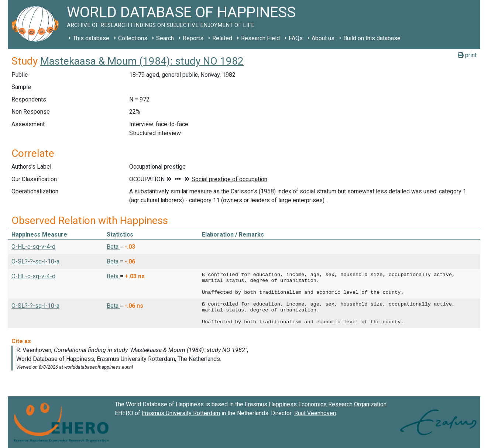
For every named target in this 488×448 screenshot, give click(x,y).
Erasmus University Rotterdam (181, 413)
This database (91, 38)
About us (323, 38)
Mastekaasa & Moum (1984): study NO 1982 (142, 61)
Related (222, 38)
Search (165, 38)
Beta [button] (113, 247)
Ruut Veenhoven (315, 413)
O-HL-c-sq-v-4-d (33, 247)
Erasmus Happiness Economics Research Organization (316, 404)
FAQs (296, 38)
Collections (133, 38)
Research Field (260, 38)
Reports (193, 38)
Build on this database (372, 38)
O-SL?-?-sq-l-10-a (35, 261)
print (467, 55)
